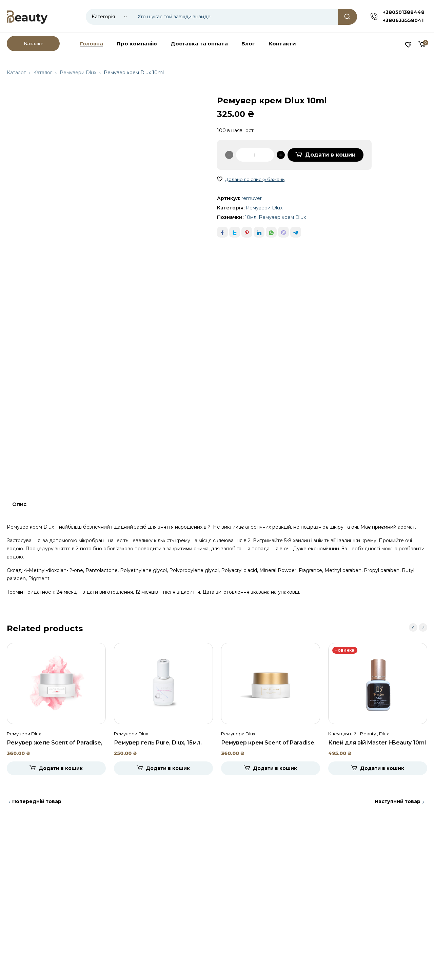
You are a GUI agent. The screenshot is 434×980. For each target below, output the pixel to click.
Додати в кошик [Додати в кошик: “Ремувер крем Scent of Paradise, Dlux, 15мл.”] (275, 768)
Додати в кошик (330, 155)
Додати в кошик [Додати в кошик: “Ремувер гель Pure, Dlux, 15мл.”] (168, 768)
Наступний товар (398, 801)
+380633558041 (403, 20)
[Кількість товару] (255, 155)
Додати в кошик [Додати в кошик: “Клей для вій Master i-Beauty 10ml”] (382, 768)
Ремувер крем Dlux (282, 217)
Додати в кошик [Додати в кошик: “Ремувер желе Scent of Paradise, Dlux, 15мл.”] (61, 768)
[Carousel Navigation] (418, 627)
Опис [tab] (19, 504)
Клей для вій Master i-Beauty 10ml (377, 743)
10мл (251, 217)
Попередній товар (37, 801)
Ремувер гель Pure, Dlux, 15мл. (158, 743)
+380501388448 (404, 12)
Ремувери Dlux (78, 73)
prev (413, 627)
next (423, 627)
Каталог (16, 73)
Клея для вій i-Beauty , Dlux (359, 734)
